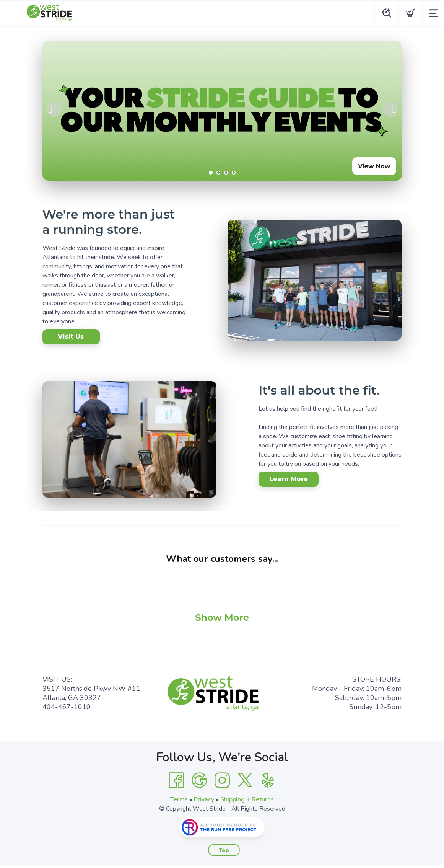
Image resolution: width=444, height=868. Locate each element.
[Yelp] (268, 780)
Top (224, 850)
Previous (54, 109)
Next (390, 109)
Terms (179, 799)
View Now (374, 166)
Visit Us (71, 337)
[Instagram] (222, 780)
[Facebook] (176, 780)
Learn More (289, 479)
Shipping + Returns (247, 799)
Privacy (204, 799)
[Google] (199, 780)
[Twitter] (245, 780)
